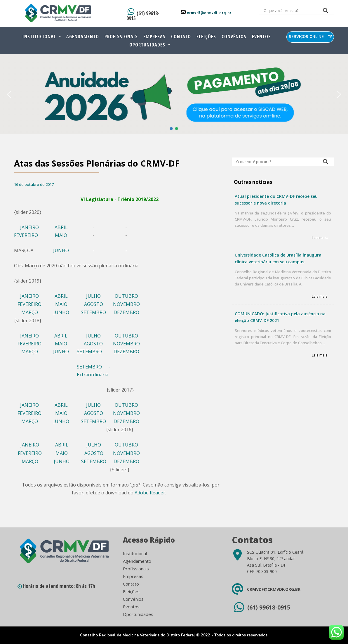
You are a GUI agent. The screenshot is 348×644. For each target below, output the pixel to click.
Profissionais (121, 37)
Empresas (154, 37)
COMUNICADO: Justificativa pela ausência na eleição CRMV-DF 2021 (280, 317)
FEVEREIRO (26, 235)
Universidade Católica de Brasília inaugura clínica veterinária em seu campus (278, 258)
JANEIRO (29, 227)
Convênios (234, 37)
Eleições (206, 37)
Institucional (39, 37)
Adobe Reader (150, 493)
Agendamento (83, 37)
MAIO (61, 235)
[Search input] (290, 11)
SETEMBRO (93, 312)
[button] (9, 94)
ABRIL (61, 227)
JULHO (93, 296)
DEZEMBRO (126, 312)
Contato (181, 37)
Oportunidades (147, 45)
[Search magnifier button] (326, 12)
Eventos (261, 37)
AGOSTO (94, 304)
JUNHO (61, 250)
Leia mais (320, 238)
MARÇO (30, 312)
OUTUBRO (126, 296)
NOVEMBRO (126, 304)
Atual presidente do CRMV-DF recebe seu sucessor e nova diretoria (276, 200)
